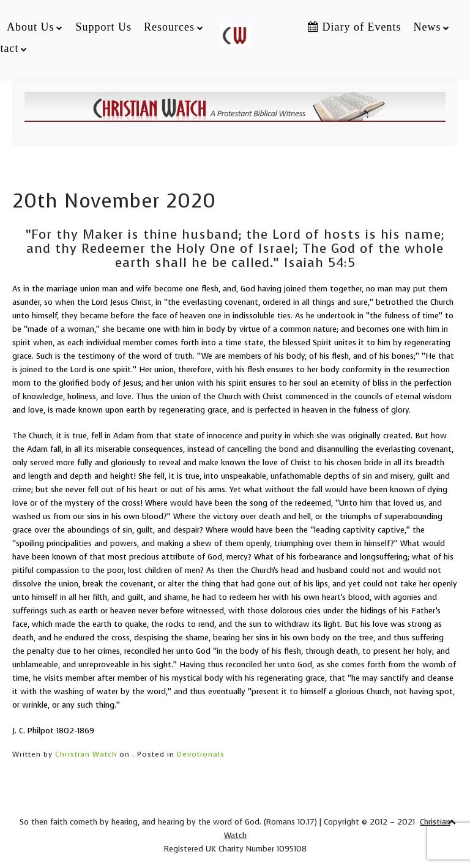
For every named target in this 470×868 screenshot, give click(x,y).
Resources (169, 27)
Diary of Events (354, 27)
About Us (31, 27)
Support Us (103, 27)
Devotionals (201, 754)
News (427, 27)
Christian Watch (86, 754)
